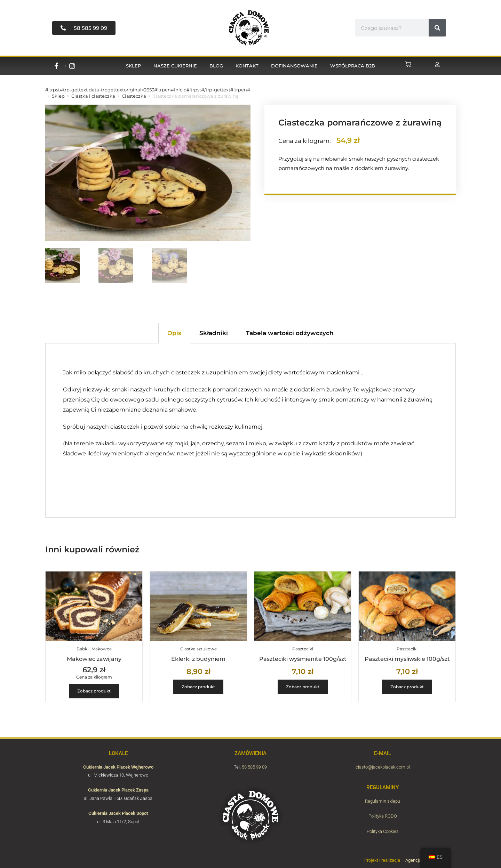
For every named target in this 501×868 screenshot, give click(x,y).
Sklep (133, 66)
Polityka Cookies (383, 831)
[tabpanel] (250, 430)
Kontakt (247, 66)
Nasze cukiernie (175, 66)
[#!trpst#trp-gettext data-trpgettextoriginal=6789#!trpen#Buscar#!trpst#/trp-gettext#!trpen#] (437, 28)
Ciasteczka (134, 96)
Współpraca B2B (353, 66)
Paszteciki (303, 649)
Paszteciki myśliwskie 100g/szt (407, 659)
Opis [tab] (174, 333)
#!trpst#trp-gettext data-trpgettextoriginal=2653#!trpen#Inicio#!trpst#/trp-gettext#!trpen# (148, 90)
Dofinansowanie (294, 66)
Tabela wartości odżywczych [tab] (290, 333)
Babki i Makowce (94, 649)
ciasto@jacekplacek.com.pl (383, 767)
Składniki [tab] (214, 333)
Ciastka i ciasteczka (93, 96)
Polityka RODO (383, 816)
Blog (216, 66)
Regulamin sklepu (383, 801)
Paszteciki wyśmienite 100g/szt (303, 659)
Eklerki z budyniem (198, 659)
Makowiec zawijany (94, 659)
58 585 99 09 (254, 767)
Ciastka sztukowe (198, 649)
